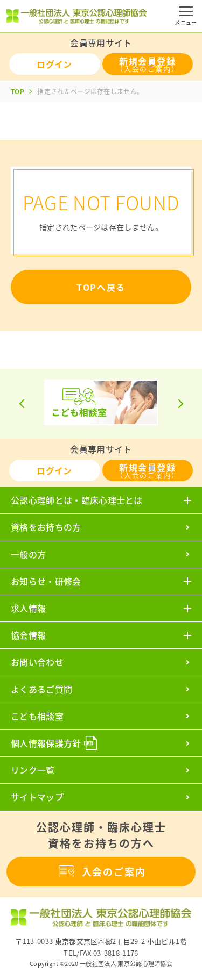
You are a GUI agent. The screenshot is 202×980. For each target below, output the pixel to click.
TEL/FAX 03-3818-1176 (101, 953)
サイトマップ (37, 797)
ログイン (54, 64)
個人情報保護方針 (46, 743)
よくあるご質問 (41, 689)
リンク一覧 (33, 770)
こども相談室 (37, 716)
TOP (18, 91)
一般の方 (28, 554)
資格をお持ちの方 (46, 527)
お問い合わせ (37, 662)
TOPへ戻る (101, 287)
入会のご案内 (101, 872)
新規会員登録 (147, 64)
